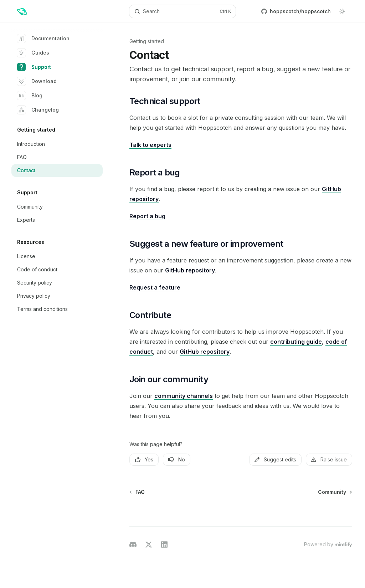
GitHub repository (190, 270)
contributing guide (296, 342)
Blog (30, 96)
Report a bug (147, 216)
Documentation (43, 39)
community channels (184, 396)
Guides (33, 53)
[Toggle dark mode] (342, 11)
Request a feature (155, 287)
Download (37, 81)
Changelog (38, 110)
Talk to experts (150, 145)
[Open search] (183, 11)
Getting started (147, 41)
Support (34, 67)
